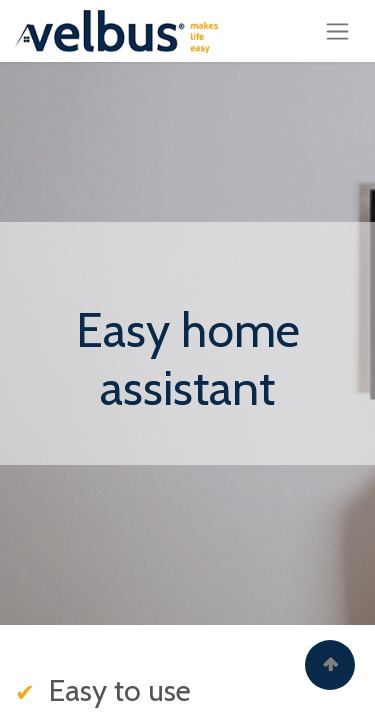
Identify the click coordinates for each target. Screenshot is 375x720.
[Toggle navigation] (337, 31)
